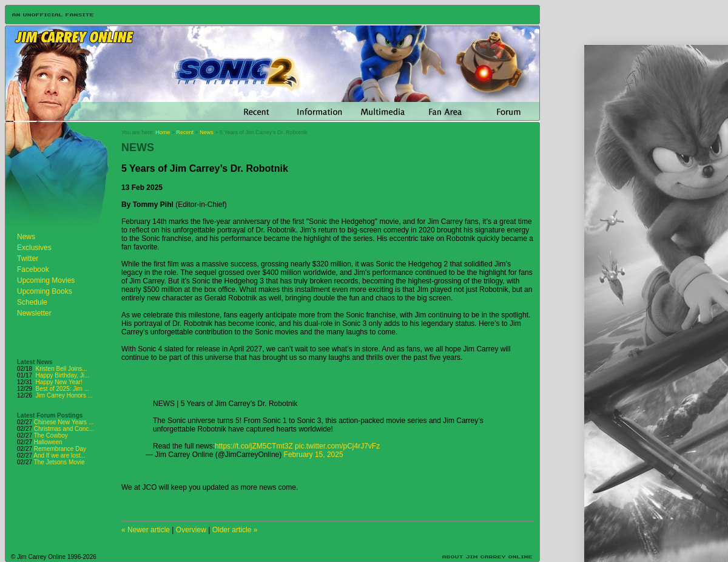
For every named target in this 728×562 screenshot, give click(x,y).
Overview (191, 530)
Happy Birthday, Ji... (63, 375)
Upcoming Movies (46, 280)
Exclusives (34, 248)
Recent (185, 132)
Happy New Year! (59, 382)
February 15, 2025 (314, 455)
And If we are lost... (59, 455)
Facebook (33, 269)
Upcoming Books (45, 291)
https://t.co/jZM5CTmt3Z (254, 446)
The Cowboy (51, 435)
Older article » (235, 530)
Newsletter (34, 313)
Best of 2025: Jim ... (62, 389)
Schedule (32, 302)
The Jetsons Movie (59, 462)
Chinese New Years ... (64, 422)
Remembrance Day (60, 449)
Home (163, 132)
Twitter (28, 259)
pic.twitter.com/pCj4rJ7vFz (337, 446)
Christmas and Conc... (64, 429)
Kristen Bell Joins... (62, 369)
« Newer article (146, 530)
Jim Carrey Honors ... (64, 395)
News (26, 237)
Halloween (48, 442)
